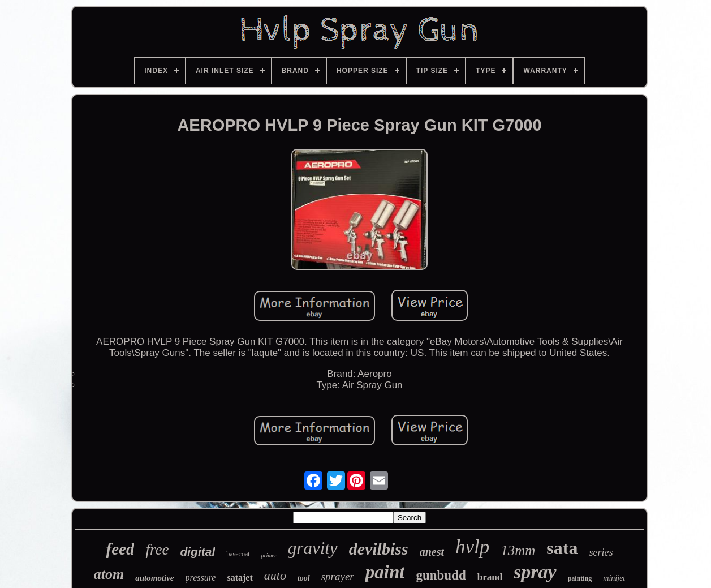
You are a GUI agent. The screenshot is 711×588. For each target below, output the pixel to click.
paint (385, 572)
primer (269, 555)
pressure (201, 578)
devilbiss (379, 549)
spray (535, 572)
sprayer (338, 576)
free (157, 550)
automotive (154, 578)
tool (304, 578)
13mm (518, 550)
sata (562, 548)
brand (490, 577)
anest (432, 552)
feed (120, 549)
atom (109, 574)
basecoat (238, 554)
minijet (614, 578)
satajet (240, 578)
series (601, 552)
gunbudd (441, 575)
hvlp (472, 547)
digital (197, 551)
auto (275, 575)
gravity (313, 548)
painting (580, 578)
